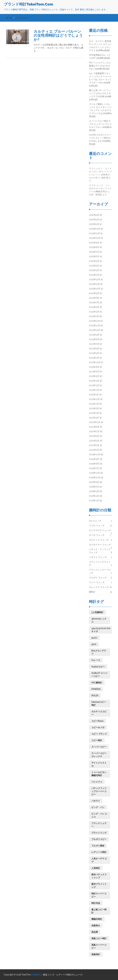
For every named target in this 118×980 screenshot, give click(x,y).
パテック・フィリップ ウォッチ (100, 551)
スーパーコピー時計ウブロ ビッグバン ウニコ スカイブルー (100, 124)
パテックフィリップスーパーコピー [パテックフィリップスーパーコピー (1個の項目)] (99, 791)
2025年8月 (94, 247)
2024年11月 (94, 284)
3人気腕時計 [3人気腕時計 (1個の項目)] (97, 612)
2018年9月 (94, 482)
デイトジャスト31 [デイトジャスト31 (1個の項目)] (99, 764)
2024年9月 (94, 293)
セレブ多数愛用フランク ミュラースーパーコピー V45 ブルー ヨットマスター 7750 (100, 78)
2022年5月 (94, 376)
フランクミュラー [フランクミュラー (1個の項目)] (99, 825)
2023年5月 (94, 349)
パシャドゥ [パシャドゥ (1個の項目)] (97, 782)
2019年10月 (95, 454)
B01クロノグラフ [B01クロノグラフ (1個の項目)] (99, 652)
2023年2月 (94, 358)
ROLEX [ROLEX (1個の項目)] (95, 696)
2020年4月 (94, 441)
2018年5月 (94, 491)
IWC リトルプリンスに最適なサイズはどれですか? (100, 66)
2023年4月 (94, 353)
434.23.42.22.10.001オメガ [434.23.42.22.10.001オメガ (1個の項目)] (101, 630)
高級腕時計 (37, 975)
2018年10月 (95, 477)
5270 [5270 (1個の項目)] (94, 644)
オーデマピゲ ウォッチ (100, 531)
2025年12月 (94, 229)
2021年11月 (94, 399)
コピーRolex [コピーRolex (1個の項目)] (97, 721)
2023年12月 (94, 321)
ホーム (9, 18)
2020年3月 (94, 445)
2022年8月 (94, 367)
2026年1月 (94, 224)
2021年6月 (94, 408)
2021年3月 (94, 413)
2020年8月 (94, 427)
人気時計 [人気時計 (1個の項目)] (96, 868)
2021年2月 (94, 418)
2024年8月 (94, 298)
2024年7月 (94, 302)
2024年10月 (95, 289)
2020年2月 (94, 450)
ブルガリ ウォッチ (98, 578)
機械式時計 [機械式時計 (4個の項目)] (97, 919)
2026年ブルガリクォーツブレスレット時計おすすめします (100, 138)
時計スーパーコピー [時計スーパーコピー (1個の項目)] (99, 895)
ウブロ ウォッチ (97, 526)
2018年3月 (94, 501)
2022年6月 (94, 372)
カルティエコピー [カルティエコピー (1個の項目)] (99, 713)
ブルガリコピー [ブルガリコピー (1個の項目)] (99, 839)
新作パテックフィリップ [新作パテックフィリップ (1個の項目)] (99, 876)
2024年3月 (94, 312)
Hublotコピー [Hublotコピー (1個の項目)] (98, 667)
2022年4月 (94, 381)
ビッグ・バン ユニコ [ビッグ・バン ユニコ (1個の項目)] (99, 815)
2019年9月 (94, 459)
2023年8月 (94, 339)
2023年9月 (94, 335)
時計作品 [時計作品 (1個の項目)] (96, 903)
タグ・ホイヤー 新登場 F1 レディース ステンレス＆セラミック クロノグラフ (100, 46)
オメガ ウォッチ (97, 535)
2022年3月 (94, 385)
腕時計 (92, 592)
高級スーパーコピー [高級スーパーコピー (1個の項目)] (99, 946)
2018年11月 (94, 473)
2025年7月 (94, 252)
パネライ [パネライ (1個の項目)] (96, 801)
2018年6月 (94, 487)
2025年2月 (94, 275)
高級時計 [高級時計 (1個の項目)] (96, 954)
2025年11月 (94, 233)
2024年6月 (94, 307)
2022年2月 (94, 390)
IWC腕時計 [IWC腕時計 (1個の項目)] (97, 683)
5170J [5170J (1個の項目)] (94, 638)
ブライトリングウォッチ (100, 564)
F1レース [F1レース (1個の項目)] (96, 660)
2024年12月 (94, 279)
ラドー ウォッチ (97, 582)
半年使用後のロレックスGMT (100, 57)
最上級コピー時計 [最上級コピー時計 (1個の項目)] (99, 911)
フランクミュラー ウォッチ (100, 571)
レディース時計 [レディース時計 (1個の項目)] (99, 852)
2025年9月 (94, 243)
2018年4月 (94, 496)
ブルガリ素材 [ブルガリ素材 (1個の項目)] (98, 846)
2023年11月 (94, 325)
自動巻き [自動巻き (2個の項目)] (96, 925)
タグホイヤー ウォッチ (100, 545)
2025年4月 (94, 266)
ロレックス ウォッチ (99, 587)
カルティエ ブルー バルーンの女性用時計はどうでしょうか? (58, 35)
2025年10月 (95, 238)
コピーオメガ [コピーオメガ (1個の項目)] (98, 727)
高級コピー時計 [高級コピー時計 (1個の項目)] (99, 938)
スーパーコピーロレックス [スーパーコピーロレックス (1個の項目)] (99, 755)
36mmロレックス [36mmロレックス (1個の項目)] (99, 620)
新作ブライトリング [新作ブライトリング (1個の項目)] (99, 886)
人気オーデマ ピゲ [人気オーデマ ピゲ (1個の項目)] (99, 860)
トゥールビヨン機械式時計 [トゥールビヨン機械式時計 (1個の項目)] (99, 774)
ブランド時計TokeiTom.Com (29, 4)
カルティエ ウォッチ (99, 540)
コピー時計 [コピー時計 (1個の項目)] (97, 740)
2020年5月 (94, 436)
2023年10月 (95, 330)
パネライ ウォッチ (98, 557)
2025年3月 (94, 270)
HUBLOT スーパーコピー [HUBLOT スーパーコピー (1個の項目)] (99, 675)
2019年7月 (94, 468)
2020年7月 (94, 431)
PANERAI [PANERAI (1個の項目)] (96, 689)
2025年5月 (94, 261)
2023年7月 (94, 344)
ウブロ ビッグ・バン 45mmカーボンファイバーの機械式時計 (100, 188)
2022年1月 (94, 395)
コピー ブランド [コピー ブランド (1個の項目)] (99, 734)
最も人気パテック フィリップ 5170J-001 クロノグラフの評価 (100, 93)
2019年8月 (94, 464)
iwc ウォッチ (95, 521)
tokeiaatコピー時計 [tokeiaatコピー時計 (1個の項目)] (99, 703)
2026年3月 (94, 220)
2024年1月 (94, 316)
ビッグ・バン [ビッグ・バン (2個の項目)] (98, 807)
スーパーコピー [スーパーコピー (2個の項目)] (99, 747)
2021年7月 (94, 404)
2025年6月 (94, 256)
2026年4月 (94, 215)
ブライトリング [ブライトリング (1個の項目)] (99, 833)
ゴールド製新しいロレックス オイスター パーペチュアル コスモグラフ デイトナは (100, 109)
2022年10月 (95, 362)
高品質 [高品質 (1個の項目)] (95, 932)
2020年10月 (95, 422)
